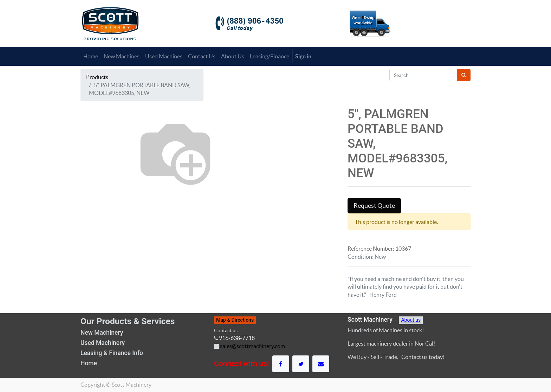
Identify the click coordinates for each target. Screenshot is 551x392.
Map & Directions (235, 320)
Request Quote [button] (374, 206)
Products (97, 77)
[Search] (464, 75)
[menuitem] (91, 56)
